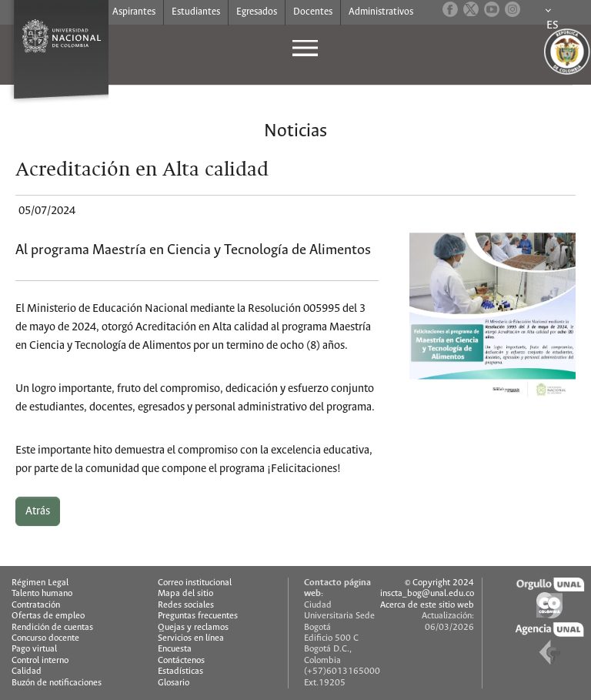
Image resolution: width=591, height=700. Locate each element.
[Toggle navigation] (296, 47)
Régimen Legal (40, 583)
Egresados (257, 12)
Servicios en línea (191, 638)
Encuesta (175, 649)
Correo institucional (195, 583)
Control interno (40, 660)
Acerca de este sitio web (427, 605)
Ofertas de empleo (48, 616)
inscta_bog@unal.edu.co (427, 593)
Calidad (27, 671)
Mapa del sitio (185, 593)
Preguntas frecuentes (198, 616)
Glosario (174, 683)
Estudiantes (196, 12)
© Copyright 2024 (439, 583)
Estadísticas (180, 671)
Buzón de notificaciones (57, 683)
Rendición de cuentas (52, 627)
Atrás (38, 511)
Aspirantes (134, 12)
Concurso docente (45, 638)
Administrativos (381, 12)
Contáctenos (181, 660)
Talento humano (42, 593)
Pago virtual (34, 649)
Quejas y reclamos (193, 627)
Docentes (313, 12)
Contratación (36, 605)
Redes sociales (186, 605)
